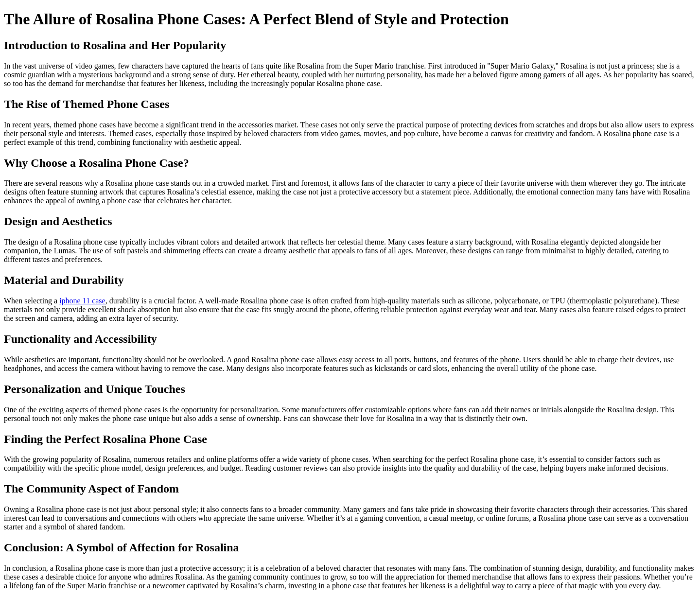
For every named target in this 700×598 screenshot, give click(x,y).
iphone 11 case (82, 301)
